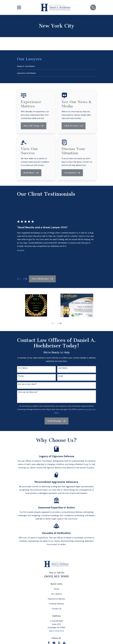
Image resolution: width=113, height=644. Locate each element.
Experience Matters (56, 599)
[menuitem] (57, 66)
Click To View (73, 127)
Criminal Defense (56, 604)
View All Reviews (42, 280)
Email (60, 377)
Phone (21, 377)
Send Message (56, 422)
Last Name (63, 369)
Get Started (72, 174)
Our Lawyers (56, 595)
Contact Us (56, 609)
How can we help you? (28, 393)
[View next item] (25, 280)
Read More (31, 174)
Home (56, 590)
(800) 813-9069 (56, 577)
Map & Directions (56, 632)
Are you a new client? (27, 385)
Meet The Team (33, 127)
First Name (23, 369)
